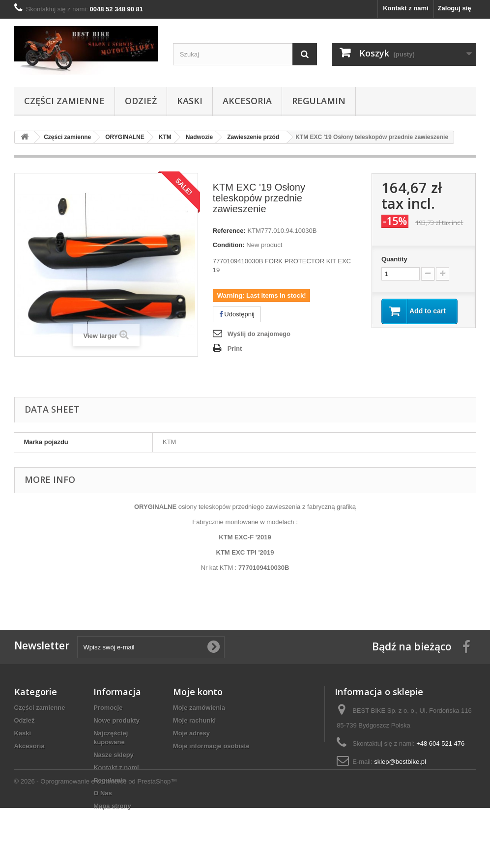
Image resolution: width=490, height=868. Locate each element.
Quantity (394, 259)
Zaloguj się (455, 8)
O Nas (103, 793)
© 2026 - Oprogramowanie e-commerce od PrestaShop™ (96, 841)
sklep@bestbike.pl (400, 762)
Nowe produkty (116, 720)
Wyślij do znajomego (259, 334)
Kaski (190, 101)
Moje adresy (191, 733)
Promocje (108, 708)
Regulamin (319, 101)
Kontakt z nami (405, 8)
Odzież (141, 101)
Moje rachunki (194, 720)
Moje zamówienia (199, 708)
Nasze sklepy (114, 755)
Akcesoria (247, 101)
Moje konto (198, 692)
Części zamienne (64, 101)
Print (235, 349)
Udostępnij (237, 314)
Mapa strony (112, 806)
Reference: (229, 231)
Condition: (229, 245)
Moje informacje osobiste (211, 746)
